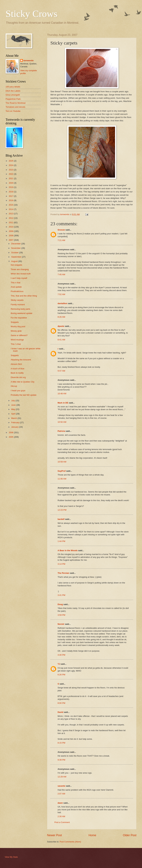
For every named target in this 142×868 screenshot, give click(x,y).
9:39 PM (61, 760)
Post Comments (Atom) (70, 842)
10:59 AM (62, 462)
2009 (11, 231)
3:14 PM (61, 564)
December (16, 244)
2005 (11, 437)
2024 (11, 165)
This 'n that (16, 344)
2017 (11, 196)
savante (61, 786)
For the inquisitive (19, 318)
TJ (59, 664)
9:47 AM (61, 371)
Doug (60, 604)
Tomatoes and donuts (15, 107)
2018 (11, 192)
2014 (11, 209)
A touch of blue (17, 369)
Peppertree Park (13, 99)
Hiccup (14, 386)
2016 (11, 200)
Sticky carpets (17, 300)
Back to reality (17, 373)
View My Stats (11, 857)
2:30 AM (61, 816)
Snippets (15, 322)
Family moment (18, 305)
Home (92, 835)
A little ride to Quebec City (22, 382)
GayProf (62, 471)
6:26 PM (61, 675)
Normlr (61, 624)
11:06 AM (62, 479)
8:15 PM (61, 743)
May (13, 409)
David (60, 712)
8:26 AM (61, 317)
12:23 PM (62, 510)
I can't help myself (19, 278)
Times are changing (20, 269)
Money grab (16, 331)
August (15, 261)
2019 (11, 187)
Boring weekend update (21, 313)
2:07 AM (61, 794)
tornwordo (29, 60)
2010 (11, 227)
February (16, 422)
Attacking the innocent (21, 360)
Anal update (16, 287)
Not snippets (16, 265)
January (15, 427)
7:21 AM (61, 240)
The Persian (63, 573)
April (13, 414)
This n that (15, 283)
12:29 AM (62, 777)
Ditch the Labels (13, 91)
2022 (11, 174)
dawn (60, 803)
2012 (11, 218)
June (14, 405)
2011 (11, 222)
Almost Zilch (16, 364)
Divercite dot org (18, 377)
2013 (11, 214)
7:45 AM (61, 274)
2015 (11, 205)
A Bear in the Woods (68, 550)
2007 (11, 240)
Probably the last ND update (24, 395)
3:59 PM (61, 615)
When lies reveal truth (21, 274)
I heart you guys (18, 391)
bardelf (61, 519)
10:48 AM (62, 394)
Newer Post (54, 835)
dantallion (62, 303)
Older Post (130, 835)
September (17, 257)
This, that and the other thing (24, 296)
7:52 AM (61, 294)
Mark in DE (63, 403)
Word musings (17, 340)
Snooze (61, 230)
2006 (11, 432)
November (16, 248)
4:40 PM (61, 655)
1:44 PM (61, 541)
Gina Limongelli (13, 95)
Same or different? (19, 335)
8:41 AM (61, 340)
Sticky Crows (32, 14)
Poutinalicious (17, 291)
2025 (11, 161)
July (13, 401)
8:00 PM (61, 703)
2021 (11, 178)
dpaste (61, 326)
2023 (11, 170)
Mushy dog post (18, 326)
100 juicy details (13, 87)
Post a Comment (62, 822)
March (14, 418)
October (15, 253)
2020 (11, 183)
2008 (11, 236)
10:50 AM (62, 422)
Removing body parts (20, 309)
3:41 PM (61, 595)
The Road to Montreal (16, 103)
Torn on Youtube (13, 111)
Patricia (61, 431)
